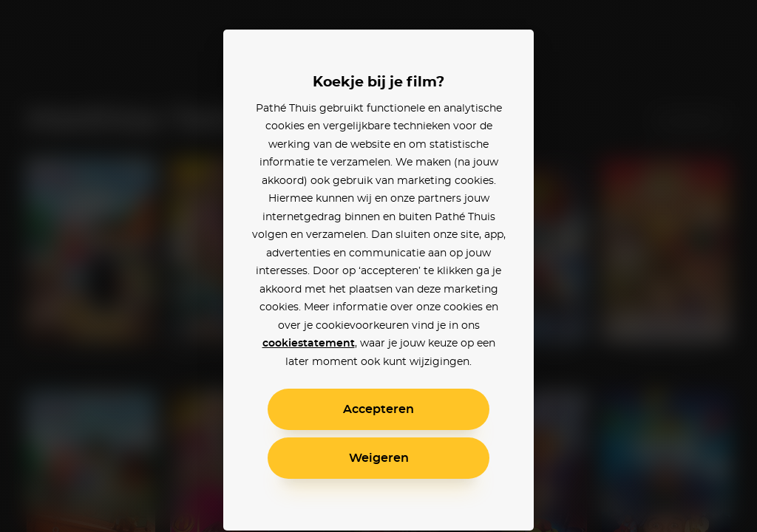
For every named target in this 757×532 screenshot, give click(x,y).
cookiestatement (309, 344)
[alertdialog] (378, 266)
